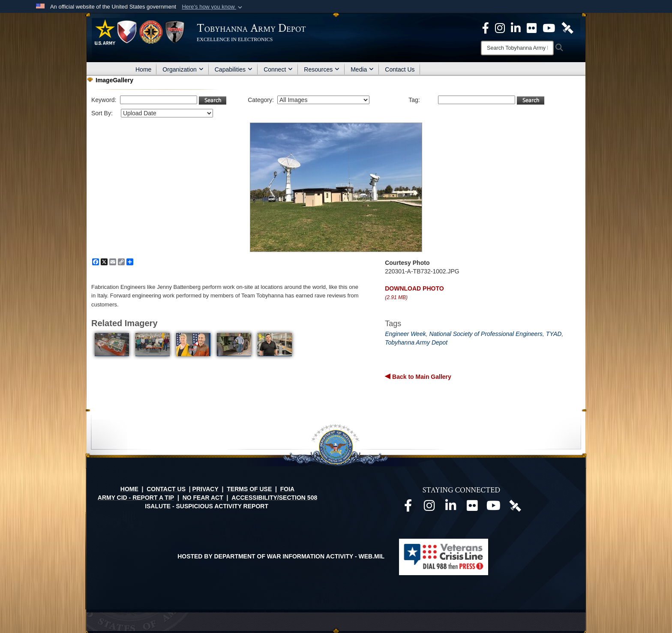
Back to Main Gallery (421, 377)
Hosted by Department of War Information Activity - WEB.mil (281, 556)
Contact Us (400, 69)
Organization (183, 69)
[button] (213, 7)
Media (362, 69)
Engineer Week (405, 334)
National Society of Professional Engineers (486, 334)
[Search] (517, 48)
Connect (278, 69)
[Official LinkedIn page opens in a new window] (516, 27)
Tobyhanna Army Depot (416, 342)
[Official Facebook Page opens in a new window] (486, 27)
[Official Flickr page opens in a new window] (532, 27)
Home (143, 69)
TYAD (554, 334)
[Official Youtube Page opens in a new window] (549, 27)
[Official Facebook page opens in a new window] (408, 508)
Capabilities (234, 69)
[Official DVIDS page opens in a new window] (567, 27)
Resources (322, 69)
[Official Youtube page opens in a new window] (494, 508)
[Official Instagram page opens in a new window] (500, 27)
